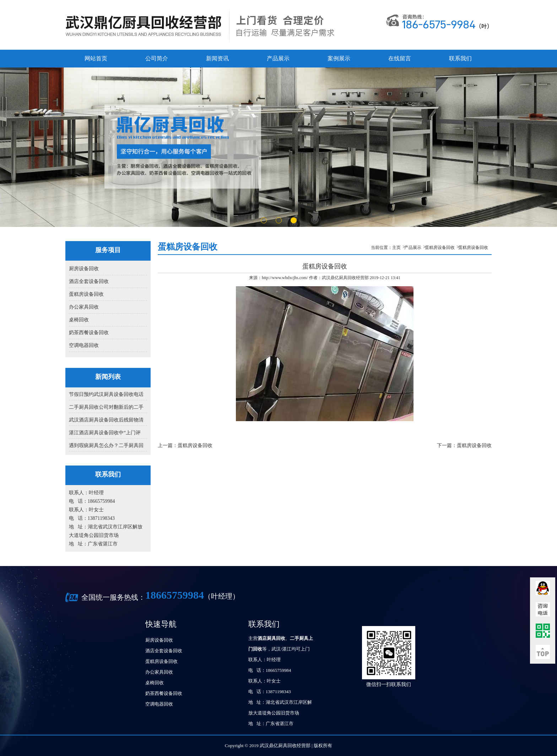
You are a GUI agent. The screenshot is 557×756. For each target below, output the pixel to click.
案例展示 (339, 58)
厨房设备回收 (84, 269)
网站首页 (96, 58)
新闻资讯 (217, 58)
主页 (396, 248)
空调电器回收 (84, 345)
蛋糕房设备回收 (86, 294)
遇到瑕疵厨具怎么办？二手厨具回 (106, 445)
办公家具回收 (84, 307)
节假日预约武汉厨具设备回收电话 (106, 394)
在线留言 (400, 58)
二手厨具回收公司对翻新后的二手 (106, 407)
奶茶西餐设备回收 (89, 333)
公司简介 (157, 58)
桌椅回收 (79, 320)
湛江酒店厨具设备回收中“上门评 (105, 433)
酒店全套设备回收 (89, 281)
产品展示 (278, 58)
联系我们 (460, 58)
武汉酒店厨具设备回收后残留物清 (106, 420)
